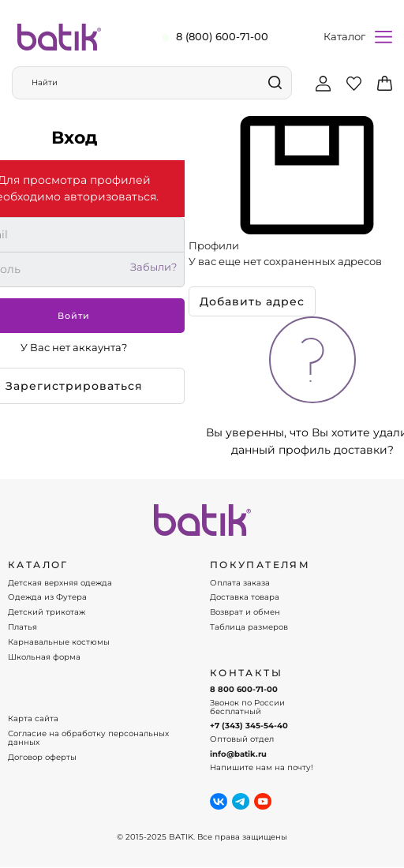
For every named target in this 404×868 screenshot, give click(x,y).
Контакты (246, 673)
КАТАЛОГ (38, 565)
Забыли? (153, 267)
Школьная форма (44, 657)
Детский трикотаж (47, 612)
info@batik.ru (238, 754)
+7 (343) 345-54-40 (249, 726)
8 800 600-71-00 (244, 690)
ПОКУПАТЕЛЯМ (260, 565)
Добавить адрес (252, 301)
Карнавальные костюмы (59, 642)
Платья (22, 627)
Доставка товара (245, 597)
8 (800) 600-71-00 (222, 36)
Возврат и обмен (245, 612)
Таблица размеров (249, 627)
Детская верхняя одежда (60, 583)
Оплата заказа (240, 583)
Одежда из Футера (47, 597)
